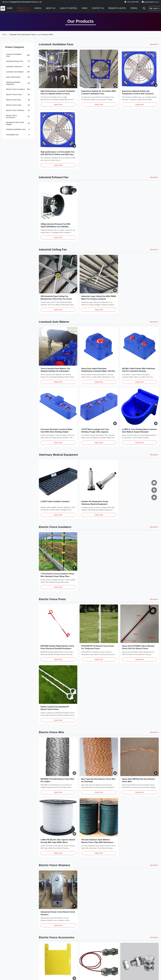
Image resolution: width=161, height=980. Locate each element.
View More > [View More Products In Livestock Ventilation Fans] (154, 44)
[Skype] (154, 490)
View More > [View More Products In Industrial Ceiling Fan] (154, 250)
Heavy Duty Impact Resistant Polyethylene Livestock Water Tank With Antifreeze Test (99, 371)
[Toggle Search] (144, 8)
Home (10, 8)
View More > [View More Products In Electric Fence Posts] (154, 599)
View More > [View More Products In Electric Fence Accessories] (154, 937)
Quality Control (69, 8)
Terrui (134, 8)
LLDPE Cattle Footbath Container (55, 502)
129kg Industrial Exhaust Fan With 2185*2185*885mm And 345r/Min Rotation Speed (55, 227)
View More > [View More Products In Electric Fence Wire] (154, 732)
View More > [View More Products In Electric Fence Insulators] (154, 527)
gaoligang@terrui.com (151, 2)
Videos (38, 8)
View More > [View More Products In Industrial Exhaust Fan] (154, 177)
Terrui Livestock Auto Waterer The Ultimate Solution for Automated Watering (55, 371)
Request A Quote (117, 8)
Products (22, 8)
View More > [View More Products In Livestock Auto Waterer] (154, 322)
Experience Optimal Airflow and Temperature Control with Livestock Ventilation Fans (138, 94)
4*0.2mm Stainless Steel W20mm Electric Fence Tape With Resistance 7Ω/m (97, 842)
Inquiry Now (58, 104)
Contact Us (98, 8)
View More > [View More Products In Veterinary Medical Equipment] (154, 455)
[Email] (154, 483)
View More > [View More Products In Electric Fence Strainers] (154, 865)
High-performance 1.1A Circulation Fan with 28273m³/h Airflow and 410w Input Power (58, 154)
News (85, 8)
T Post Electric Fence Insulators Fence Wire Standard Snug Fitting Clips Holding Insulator (57, 576)
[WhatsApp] (154, 497)
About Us (51, 8)
